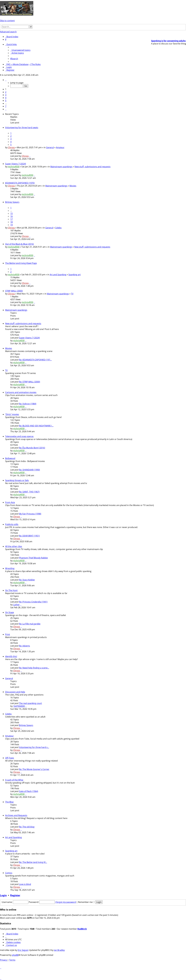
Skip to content (7, 21)
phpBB (15, 955)
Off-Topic (10, 758)
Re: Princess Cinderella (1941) (33, 602)
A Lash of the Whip (14, 780)
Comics (9, 873)
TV (72, 294)
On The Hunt (11, 590)
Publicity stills (12, 524)
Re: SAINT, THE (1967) (29, 492)
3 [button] (6, 95)
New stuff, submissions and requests (92, 167)
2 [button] (6, 92)
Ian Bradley (59, 950)
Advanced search (8, 32)
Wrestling (10, 568)
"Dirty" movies (12, 414)
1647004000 (19, 706)
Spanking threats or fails (17, 480)
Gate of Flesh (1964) (29, 791)
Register (15, 895)
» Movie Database (20, 64)
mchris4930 (14, 167)
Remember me (86, 902)
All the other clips (14, 546)
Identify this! (11, 656)
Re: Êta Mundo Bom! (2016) (32, 448)
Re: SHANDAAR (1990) (29, 470)
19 (11, 225)
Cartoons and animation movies (21, 392)
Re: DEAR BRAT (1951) (29, 536)
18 (11, 222)
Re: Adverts (24, 646)
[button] (6, 80)
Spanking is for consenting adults (168, 41)
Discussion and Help (15, 692)
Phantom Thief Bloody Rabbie (33, 558)
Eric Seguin (23, 950)
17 (11, 219)
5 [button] (6, 101)
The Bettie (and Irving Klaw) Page (21, 263)
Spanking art (75, 275)
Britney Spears (12, 202)
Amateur (60, 147)
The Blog (9, 802)
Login (3, 895)
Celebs (58, 228)
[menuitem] (6, 39)
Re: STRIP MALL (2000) (29, 382)
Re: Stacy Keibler (27, 580)
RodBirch (82, 929)
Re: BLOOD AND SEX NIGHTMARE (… (36, 426)
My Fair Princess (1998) (30, 514)
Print (8, 634)
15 (11, 213)
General (50, 147)
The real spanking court (30, 703)
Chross (11, 147)
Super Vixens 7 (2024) (16, 164)
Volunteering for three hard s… (34, 747)
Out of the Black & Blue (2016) (19, 244)
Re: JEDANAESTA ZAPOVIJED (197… (35, 360)
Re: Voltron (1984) (28, 404)
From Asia (10, 502)
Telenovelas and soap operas (19, 436)
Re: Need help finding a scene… (34, 668)
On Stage (10, 612)
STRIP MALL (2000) (14, 291)
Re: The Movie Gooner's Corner (34, 769)
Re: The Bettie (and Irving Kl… (33, 862)
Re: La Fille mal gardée (30, 624)
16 (11, 216)
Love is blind (25, 884)
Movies (73, 186)
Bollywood (10, 458)
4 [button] (6, 98)
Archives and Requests (16, 815)
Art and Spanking (58, 275)
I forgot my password (66, 902)
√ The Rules (35, 64)
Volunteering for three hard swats (22, 127)
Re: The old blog (27, 827)
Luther (16, 605)
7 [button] (6, 106)
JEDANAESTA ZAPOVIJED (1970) (20, 183)
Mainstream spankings (61, 167)
